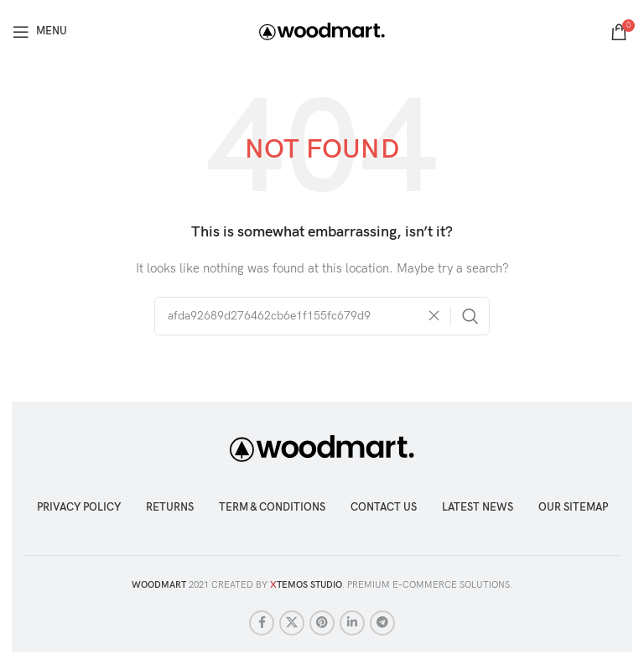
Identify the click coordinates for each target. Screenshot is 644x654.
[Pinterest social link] (322, 623)
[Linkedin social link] (352, 623)
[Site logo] (322, 31)
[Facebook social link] (262, 623)
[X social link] (292, 623)
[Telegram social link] (382, 623)
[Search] (322, 316)
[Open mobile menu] (40, 32)
